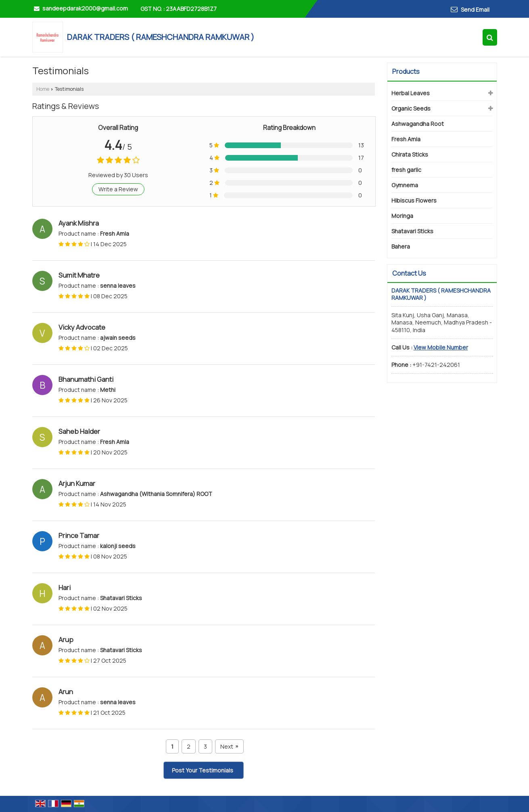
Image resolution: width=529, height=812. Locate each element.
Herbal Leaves (411, 93)
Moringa (402, 216)
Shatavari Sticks (412, 231)
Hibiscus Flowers (414, 200)
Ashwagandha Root (418, 124)
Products (406, 71)
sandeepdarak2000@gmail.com (85, 8)
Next (229, 746)
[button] (441, 347)
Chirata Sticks (410, 154)
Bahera (401, 246)
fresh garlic (406, 170)
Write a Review (118, 189)
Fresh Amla (406, 139)
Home (43, 89)
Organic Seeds (411, 108)
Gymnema (405, 185)
